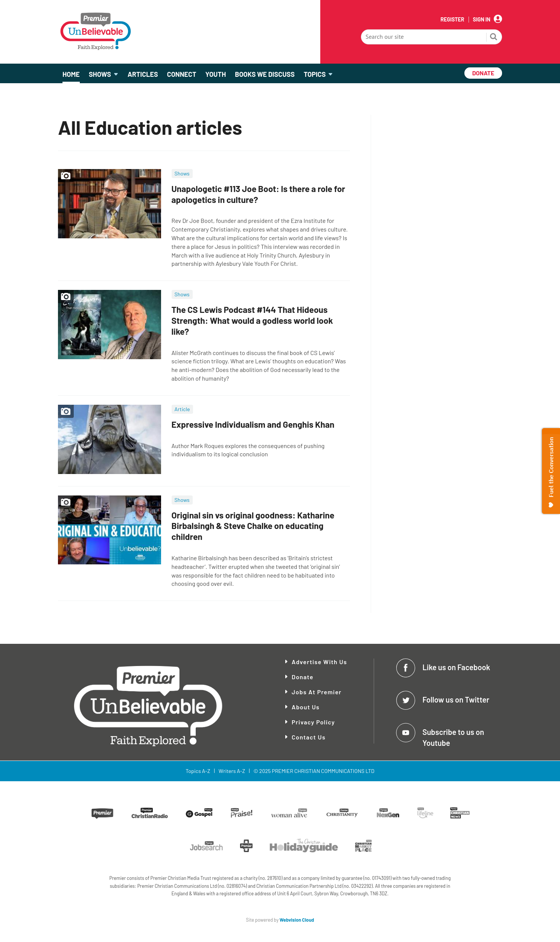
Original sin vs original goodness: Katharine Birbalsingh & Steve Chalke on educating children (253, 526)
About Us (306, 707)
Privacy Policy (313, 722)
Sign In (482, 20)
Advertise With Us (319, 662)
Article (182, 409)
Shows (182, 173)
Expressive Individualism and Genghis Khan (253, 424)
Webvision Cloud (297, 920)
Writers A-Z (232, 771)
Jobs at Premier (317, 692)
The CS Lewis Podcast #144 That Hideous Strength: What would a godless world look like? (252, 320)
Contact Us (309, 737)
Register (452, 20)
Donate (303, 677)
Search (494, 38)
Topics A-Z (198, 771)
